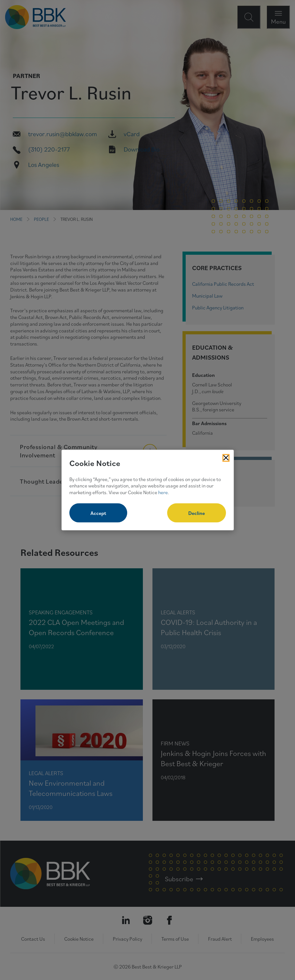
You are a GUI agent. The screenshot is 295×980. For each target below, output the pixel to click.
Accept (98, 513)
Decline (197, 513)
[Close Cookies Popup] (226, 458)
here (163, 492)
